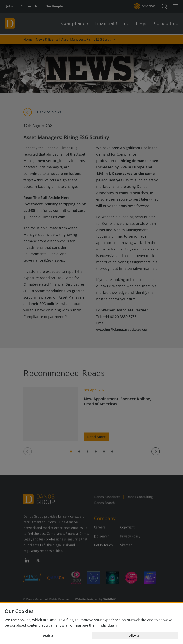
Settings (48, 636)
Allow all (135, 636)
